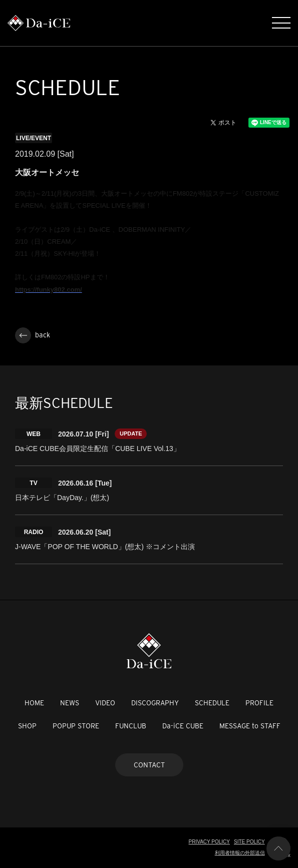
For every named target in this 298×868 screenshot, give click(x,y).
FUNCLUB (131, 726)
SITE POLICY (249, 842)
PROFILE (259, 703)
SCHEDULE (212, 703)
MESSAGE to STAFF (250, 726)
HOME (34, 703)
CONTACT (149, 765)
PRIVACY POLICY (209, 842)
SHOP (27, 726)
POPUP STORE (76, 726)
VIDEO (105, 703)
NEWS (70, 703)
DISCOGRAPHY (155, 703)
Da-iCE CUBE (183, 726)
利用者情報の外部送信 (240, 853)
